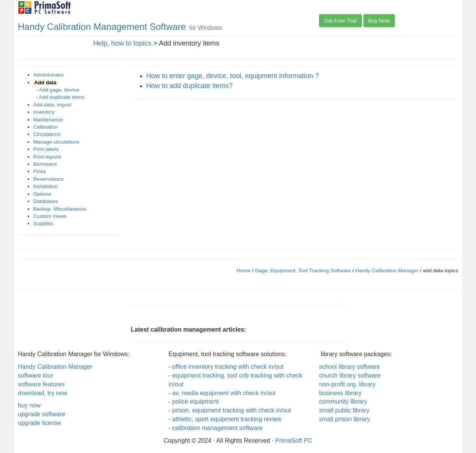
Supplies (43, 223)
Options (42, 194)
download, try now (43, 393)
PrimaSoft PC (294, 441)
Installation (46, 186)
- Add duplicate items (59, 97)
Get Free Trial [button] (340, 21)
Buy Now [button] (379, 21)
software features (42, 384)
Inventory (44, 112)
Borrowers (45, 164)
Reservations (48, 179)
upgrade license (40, 423)
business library (340, 393)
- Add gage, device (56, 90)
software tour (36, 375)
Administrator (49, 75)
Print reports (47, 157)
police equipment (195, 401)
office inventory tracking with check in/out (228, 367)
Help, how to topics (122, 43)
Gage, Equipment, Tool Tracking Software (304, 271)
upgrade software (42, 414)
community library (343, 401)
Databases (46, 201)
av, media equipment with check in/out (224, 393)
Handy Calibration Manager (387, 271)
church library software (350, 375)
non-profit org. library (347, 384)
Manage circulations (56, 142)
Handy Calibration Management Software (102, 27)
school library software (349, 367)
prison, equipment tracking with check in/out (232, 410)
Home (244, 271)
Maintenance (48, 120)
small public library (344, 410)
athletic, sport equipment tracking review (227, 419)
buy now (29, 405)
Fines (40, 171)
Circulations (47, 134)
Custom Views (50, 216)
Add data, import (52, 105)
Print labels (46, 149)
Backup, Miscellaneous (60, 209)
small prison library (344, 419)
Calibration (46, 127)
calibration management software (218, 428)
